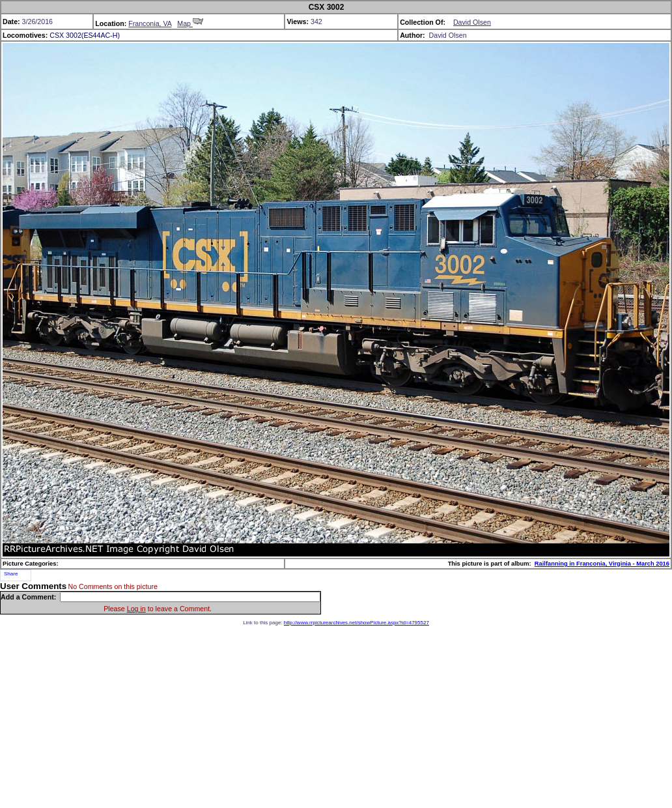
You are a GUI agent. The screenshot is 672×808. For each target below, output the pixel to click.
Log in (136, 609)
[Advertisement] (336, 717)
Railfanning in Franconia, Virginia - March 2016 (602, 564)
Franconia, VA (150, 23)
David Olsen (472, 22)
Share (11, 574)
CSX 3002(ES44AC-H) (85, 35)
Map (190, 23)
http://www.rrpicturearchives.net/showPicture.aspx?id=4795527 (357, 623)
